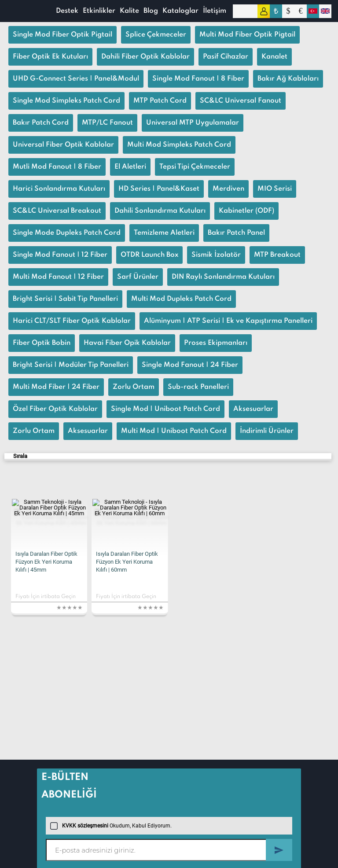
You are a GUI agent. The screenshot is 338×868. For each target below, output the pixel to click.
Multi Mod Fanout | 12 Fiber (58, 277)
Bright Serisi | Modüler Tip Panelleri (71, 365)
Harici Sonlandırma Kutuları (59, 189)
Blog (151, 11)
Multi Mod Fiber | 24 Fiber (56, 387)
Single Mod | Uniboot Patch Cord (165, 409)
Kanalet (274, 57)
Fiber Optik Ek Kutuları (50, 57)
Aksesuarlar (253, 409)
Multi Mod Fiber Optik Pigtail (247, 35)
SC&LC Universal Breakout (57, 211)
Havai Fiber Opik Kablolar (127, 343)
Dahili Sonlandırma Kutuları (160, 211)
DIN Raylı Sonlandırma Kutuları (223, 277)
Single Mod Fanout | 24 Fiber (190, 365)
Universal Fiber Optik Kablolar (63, 145)
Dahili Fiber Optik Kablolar (145, 57)
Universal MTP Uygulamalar (193, 123)
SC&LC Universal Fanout (241, 101)
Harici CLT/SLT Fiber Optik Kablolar (72, 321)
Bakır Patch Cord (41, 123)
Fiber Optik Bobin (42, 343)
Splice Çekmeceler (156, 35)
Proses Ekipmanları (216, 343)
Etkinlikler (99, 11)
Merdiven (228, 189)
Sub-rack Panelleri (198, 387)
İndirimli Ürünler (267, 431)
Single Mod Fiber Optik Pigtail (62, 35)
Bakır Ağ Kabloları (288, 79)
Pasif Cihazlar (226, 57)
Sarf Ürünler (138, 277)
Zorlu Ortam (134, 387)
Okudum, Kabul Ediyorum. (111, 826)
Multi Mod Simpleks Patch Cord (179, 145)
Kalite (129, 11)
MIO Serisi (275, 189)
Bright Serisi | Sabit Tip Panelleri (65, 299)
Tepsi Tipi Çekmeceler (195, 167)
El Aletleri (130, 167)
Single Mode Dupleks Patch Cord (67, 233)
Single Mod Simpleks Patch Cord (66, 101)
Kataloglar (180, 11)
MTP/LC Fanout (107, 123)
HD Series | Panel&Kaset (159, 189)
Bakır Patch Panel (236, 233)
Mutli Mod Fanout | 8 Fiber (57, 167)
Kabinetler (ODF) (246, 211)
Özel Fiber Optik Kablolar (55, 409)
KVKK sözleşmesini (85, 826)
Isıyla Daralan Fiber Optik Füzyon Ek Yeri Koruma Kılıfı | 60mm (127, 562)
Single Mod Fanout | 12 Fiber (60, 255)
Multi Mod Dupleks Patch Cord (181, 299)
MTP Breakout (277, 255)
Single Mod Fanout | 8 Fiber (198, 79)
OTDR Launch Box (149, 255)
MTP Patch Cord (160, 101)
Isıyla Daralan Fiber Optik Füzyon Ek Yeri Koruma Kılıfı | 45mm (46, 562)
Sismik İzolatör (216, 255)
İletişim (215, 11)
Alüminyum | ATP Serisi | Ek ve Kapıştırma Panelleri (228, 321)
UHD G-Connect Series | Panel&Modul (76, 79)
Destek (67, 11)
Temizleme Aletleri (164, 233)
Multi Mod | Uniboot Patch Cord (174, 431)
